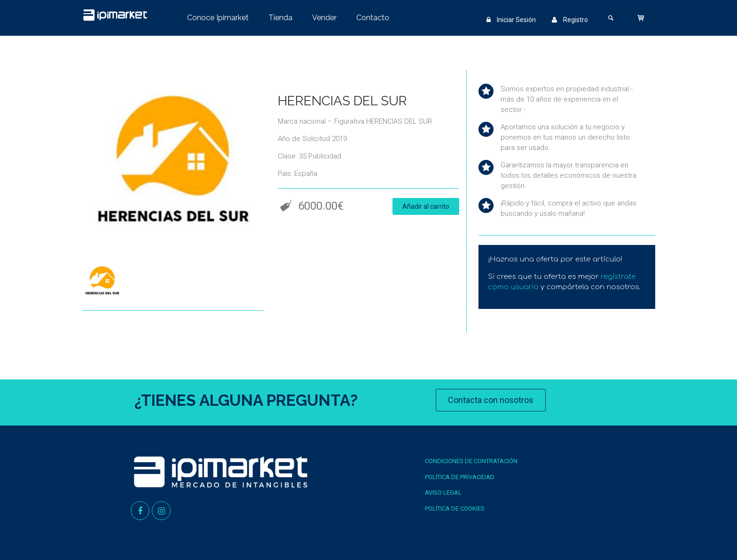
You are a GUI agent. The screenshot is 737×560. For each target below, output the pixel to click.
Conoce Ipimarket (218, 18)
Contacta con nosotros (491, 400)
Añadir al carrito (426, 206)
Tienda (280, 18)
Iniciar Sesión (511, 20)
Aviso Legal (443, 493)
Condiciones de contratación (471, 461)
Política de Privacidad (460, 477)
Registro (570, 20)
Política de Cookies (455, 509)
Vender (324, 18)
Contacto (373, 18)
